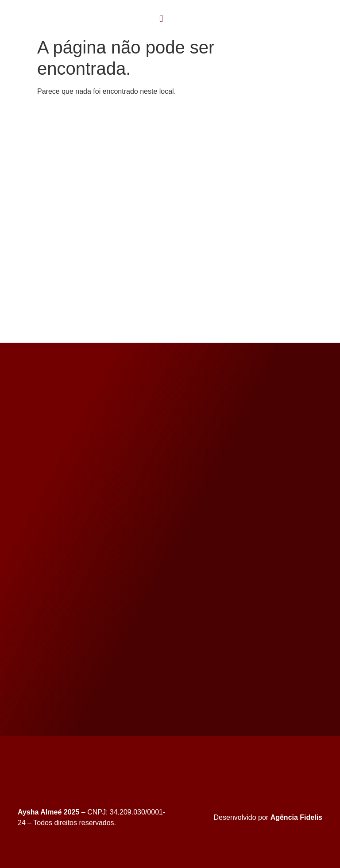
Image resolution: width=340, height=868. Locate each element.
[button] (161, 18)
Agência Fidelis (296, 817)
